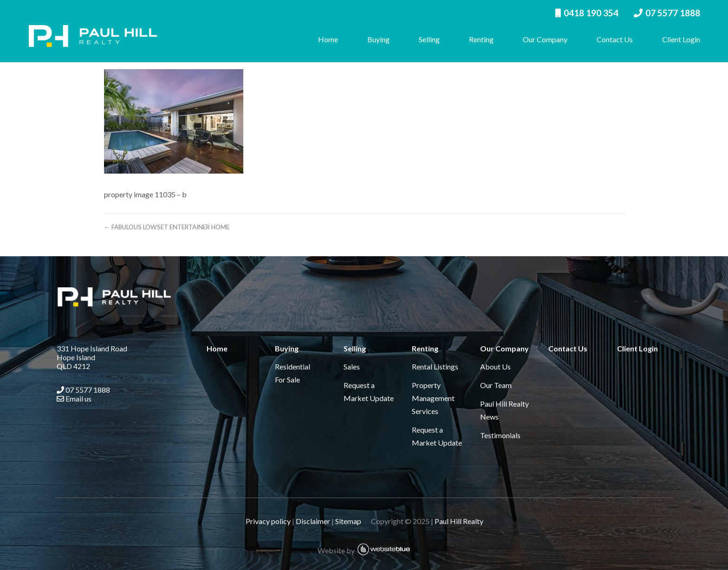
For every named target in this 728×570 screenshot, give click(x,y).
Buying (374, 39)
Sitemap (352, 521)
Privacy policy (268, 521)
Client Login (677, 39)
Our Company (541, 39)
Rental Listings (434, 366)
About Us (495, 366)
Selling (425, 39)
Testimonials (500, 435)
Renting (477, 39)
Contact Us (611, 39)
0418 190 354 (583, 13)
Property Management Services (432, 398)
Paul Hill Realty (458, 521)
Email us (72, 398)
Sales (350, 366)
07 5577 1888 (663, 13)
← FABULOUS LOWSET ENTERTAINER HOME (185, 227)
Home (324, 39)
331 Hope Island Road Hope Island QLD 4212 (90, 357)
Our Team (495, 385)
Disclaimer (312, 521)
